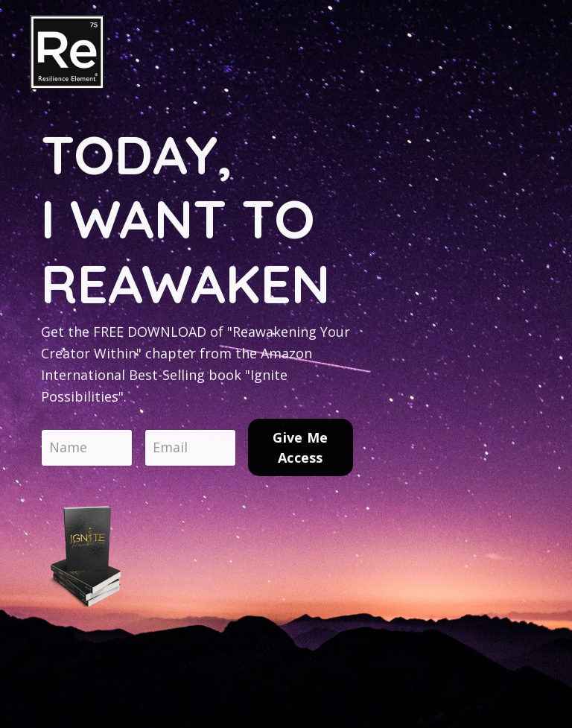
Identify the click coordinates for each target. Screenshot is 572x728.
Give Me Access (300, 450)
